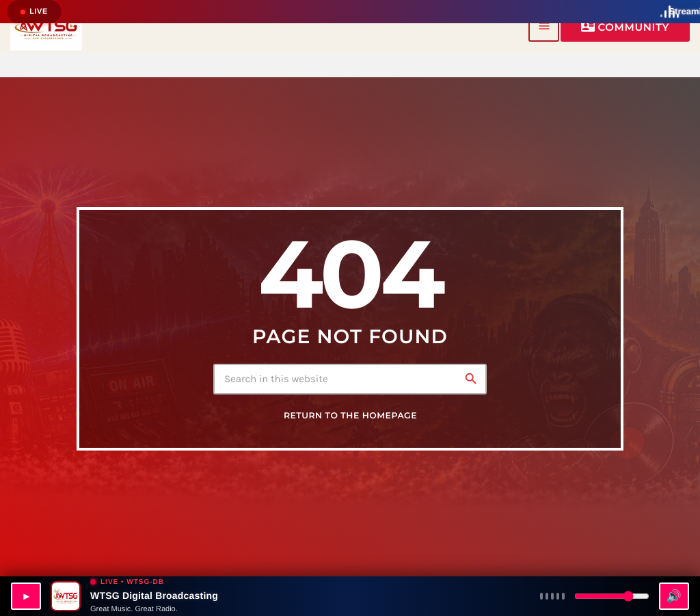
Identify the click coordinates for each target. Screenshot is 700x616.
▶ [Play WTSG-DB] (26, 596)
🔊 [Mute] (674, 596)
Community (625, 27)
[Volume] (612, 596)
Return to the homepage (350, 416)
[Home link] (46, 27)
